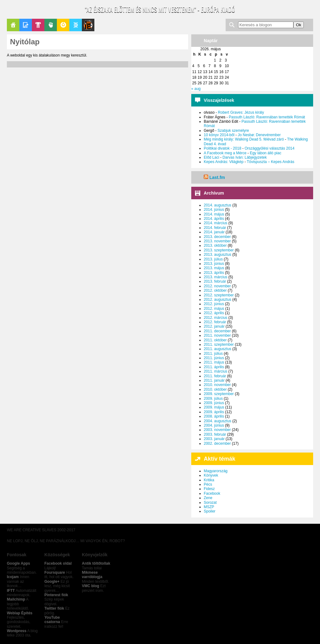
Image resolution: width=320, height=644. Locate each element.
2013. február (215, 281)
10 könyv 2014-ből (219, 135)
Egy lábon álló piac (265, 153)
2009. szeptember (219, 394)
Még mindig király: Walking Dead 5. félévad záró (244, 139)
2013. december (217, 237)
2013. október (215, 245)
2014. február (215, 228)
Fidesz (209, 489)
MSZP (209, 507)
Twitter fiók (54, 608)
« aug (196, 89)
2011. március (215, 371)
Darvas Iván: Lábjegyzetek (245, 157)
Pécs (208, 484)
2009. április (214, 412)
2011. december (217, 331)
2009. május (214, 407)
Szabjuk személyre (233, 131)
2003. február (215, 434)
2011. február (215, 376)
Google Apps (18, 563)
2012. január (214, 326)
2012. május (214, 309)
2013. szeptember (219, 250)
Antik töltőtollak (96, 563)
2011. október (215, 340)
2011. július (213, 354)
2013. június (214, 264)
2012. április (214, 313)
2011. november (217, 335)
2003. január (214, 439)
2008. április (214, 416)
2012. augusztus (217, 300)
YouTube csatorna (52, 620)
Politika (51, 25)
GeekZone (63, 25)
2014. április (214, 219)
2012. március (215, 318)
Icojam (13, 577)
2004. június (214, 425)
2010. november (217, 385)
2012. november (217, 286)
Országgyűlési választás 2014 (270, 148)
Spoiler (210, 511)
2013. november (217, 241)
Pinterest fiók (56, 595)
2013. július (213, 259)
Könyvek (211, 475)
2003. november (217, 430)
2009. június (214, 403)
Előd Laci (211, 157)
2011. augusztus (217, 349)
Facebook (212, 493)
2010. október (215, 389)
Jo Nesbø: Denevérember (259, 135)
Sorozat (210, 503)
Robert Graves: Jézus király (241, 112)
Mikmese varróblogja (92, 575)
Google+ (52, 582)
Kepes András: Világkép (224, 162)
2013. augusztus (217, 255)
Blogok (26, 25)
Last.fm (217, 177)
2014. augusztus (217, 205)
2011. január (214, 380)
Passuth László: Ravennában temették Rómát (267, 117)
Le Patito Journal (88, 25)
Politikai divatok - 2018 (222, 148)
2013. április (214, 273)
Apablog (76, 25)
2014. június (214, 210)
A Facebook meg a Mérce (225, 153)
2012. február (215, 322)
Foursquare (55, 572)
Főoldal (13, 25)
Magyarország (216, 471)
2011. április (214, 367)
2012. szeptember (219, 295)
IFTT (11, 591)
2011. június (214, 358)
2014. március (215, 223)
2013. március (215, 277)
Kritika (209, 480)
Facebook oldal (58, 563)
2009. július (213, 399)
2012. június (214, 304)
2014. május (214, 214)
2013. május (214, 268)
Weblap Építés (20, 613)
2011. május (214, 362)
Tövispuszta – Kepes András (271, 162)
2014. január (214, 232)
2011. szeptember (219, 344)
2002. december (217, 443)
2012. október (215, 290)
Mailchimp (16, 599)
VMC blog (90, 586)
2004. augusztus (217, 421)
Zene (208, 498)
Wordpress (17, 631)
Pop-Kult (38, 25)
